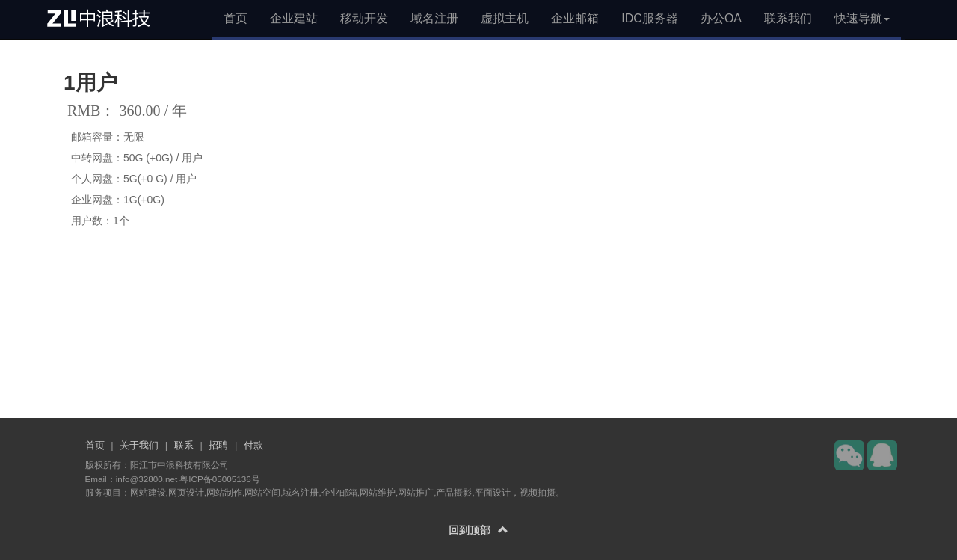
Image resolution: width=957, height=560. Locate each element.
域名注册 (434, 18)
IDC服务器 (650, 18)
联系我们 (788, 18)
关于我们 (139, 445)
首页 (236, 18)
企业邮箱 (575, 18)
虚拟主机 (505, 18)
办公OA (721, 18)
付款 (253, 445)
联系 (184, 445)
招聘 (218, 445)
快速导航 (862, 18)
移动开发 (364, 18)
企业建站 (294, 18)
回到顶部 (478, 530)
